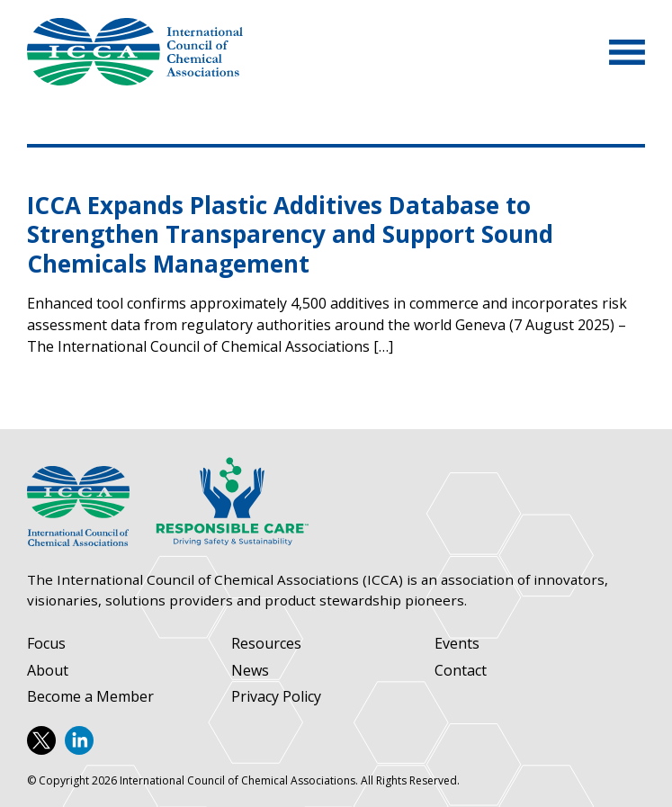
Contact (461, 671)
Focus (46, 644)
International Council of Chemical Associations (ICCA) (135, 52)
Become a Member (90, 697)
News (250, 671)
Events (457, 644)
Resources (266, 644)
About (48, 671)
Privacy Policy (276, 697)
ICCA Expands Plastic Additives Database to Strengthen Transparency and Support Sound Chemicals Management (290, 234)
